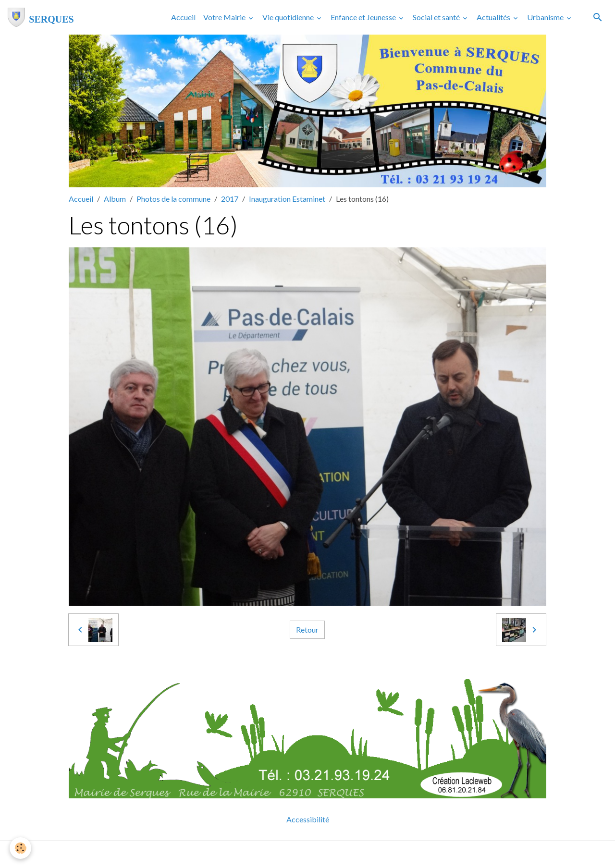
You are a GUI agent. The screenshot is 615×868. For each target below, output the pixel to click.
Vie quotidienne (289, 17)
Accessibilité (308, 819)
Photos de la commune (173, 199)
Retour (307, 630)
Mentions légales (269, 854)
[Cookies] (20, 848)
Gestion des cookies (341, 854)
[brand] (41, 17)
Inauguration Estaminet (287, 199)
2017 (230, 199)
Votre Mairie (225, 17)
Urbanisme (546, 17)
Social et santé (437, 17)
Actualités (494, 17)
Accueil (183, 17)
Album (115, 199)
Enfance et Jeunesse (364, 17)
